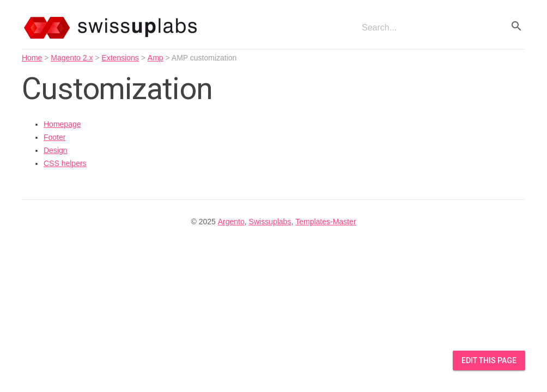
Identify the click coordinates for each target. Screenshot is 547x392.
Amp (156, 58)
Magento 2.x (72, 58)
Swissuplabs (270, 222)
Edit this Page (489, 360)
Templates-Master (326, 222)
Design (56, 150)
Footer (54, 137)
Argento (231, 222)
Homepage (62, 124)
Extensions (120, 58)
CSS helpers (65, 163)
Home (32, 58)
